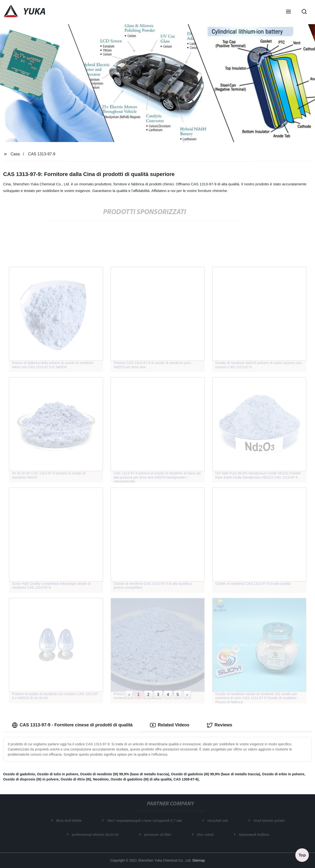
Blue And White (70, 820)
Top (302, 855)
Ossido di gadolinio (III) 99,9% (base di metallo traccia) (216, 774)
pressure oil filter (159, 834)
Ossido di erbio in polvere (283, 774)
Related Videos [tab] (170, 725)
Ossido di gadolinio (19, 774)
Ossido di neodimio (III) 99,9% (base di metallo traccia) (125, 774)
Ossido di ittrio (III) (76, 779)
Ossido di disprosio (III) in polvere (31, 779)
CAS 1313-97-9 (42, 154)
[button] (288, 12)
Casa (15, 154)
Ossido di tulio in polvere (57, 774)
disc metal (206, 834)
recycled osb (219, 820)
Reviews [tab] (220, 725)
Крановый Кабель (255, 834)
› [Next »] (187, 695)
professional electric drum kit (96, 834)
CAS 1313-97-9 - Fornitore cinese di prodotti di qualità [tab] (72, 725)
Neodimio (101, 779)
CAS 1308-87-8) (186, 779)
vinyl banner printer (270, 820)
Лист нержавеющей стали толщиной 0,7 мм (146, 820)
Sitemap (198, 860)
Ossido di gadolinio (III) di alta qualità (141, 779)
